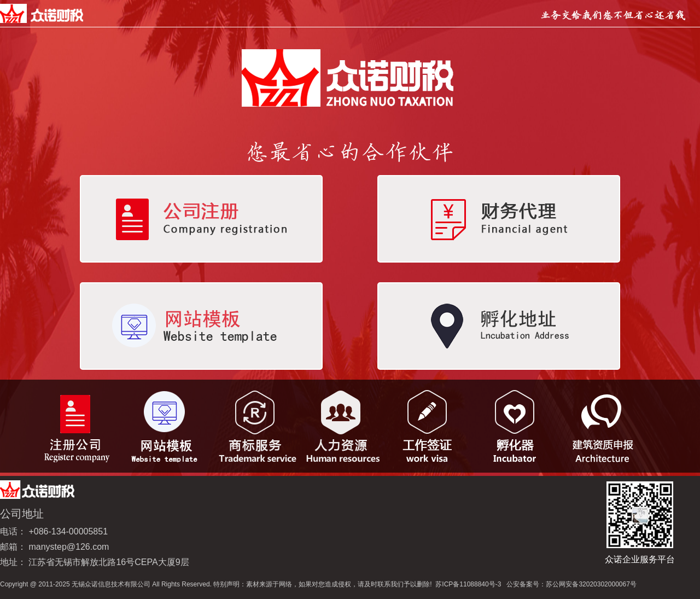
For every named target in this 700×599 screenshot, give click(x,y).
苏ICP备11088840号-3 (468, 584)
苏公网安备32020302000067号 (591, 584)
